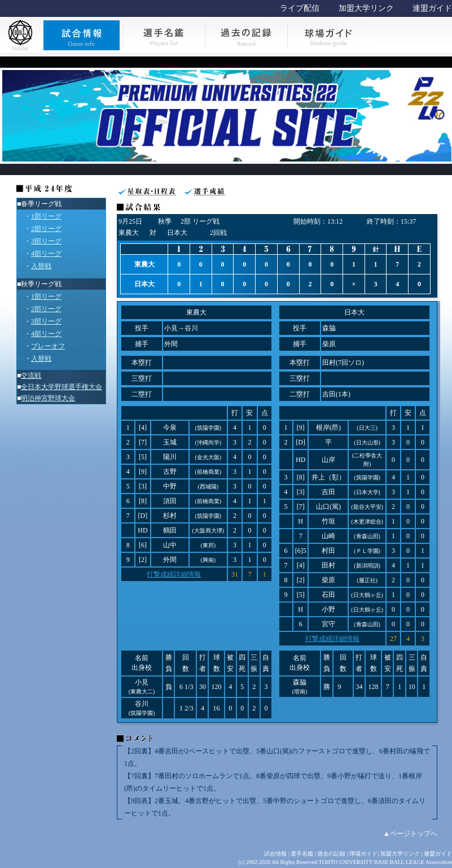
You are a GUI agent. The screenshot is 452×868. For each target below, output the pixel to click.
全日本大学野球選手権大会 (62, 387)
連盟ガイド (432, 8)
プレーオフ (48, 346)
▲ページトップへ (410, 834)
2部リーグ (46, 229)
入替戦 (41, 266)
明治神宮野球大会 (48, 398)
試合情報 (275, 854)
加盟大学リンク (366, 8)
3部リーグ (46, 241)
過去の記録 (331, 854)
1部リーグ (46, 216)
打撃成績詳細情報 (174, 574)
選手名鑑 (302, 854)
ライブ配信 (300, 8)
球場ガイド (363, 854)
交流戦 (31, 376)
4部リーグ (46, 254)
